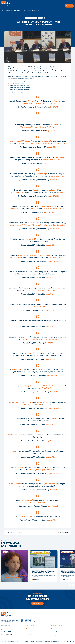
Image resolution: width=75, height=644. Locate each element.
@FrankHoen (30, 141)
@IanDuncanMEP (17, 258)
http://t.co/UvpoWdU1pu (33, 405)
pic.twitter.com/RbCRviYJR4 (54, 209)
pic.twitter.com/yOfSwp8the (49, 339)
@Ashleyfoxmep (46, 255)
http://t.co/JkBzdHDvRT (36, 144)
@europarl (57, 101)
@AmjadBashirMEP (52, 190)
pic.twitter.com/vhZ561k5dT (55, 144)
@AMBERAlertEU (28, 500)
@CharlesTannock (33, 255)
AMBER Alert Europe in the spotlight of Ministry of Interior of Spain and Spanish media (44, 566)
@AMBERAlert (16, 209)
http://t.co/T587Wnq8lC (56, 258)
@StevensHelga (41, 174)
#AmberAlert (61, 158)
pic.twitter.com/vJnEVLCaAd (45, 127)
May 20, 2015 (54, 107)
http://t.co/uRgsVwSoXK (19, 225)
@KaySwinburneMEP (17, 141)
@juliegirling (22, 255)
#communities (54, 290)
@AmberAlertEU (29, 103)
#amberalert (54, 125)
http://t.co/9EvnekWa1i (57, 225)
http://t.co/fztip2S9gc (36, 470)
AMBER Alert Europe (7, 4)
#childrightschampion (37, 503)
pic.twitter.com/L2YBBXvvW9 (45, 103)
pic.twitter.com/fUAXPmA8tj (53, 160)
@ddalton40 (37, 190)
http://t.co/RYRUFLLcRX (38, 307)
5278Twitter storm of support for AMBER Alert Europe (15, 566)
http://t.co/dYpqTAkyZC (43, 388)
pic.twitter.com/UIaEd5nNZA (38, 225)
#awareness (35, 290)
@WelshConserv (33, 223)
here (12, 78)
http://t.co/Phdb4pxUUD (30, 339)
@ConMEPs (30, 101)
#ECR (40, 370)
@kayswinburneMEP (27, 127)
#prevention (44, 290)
